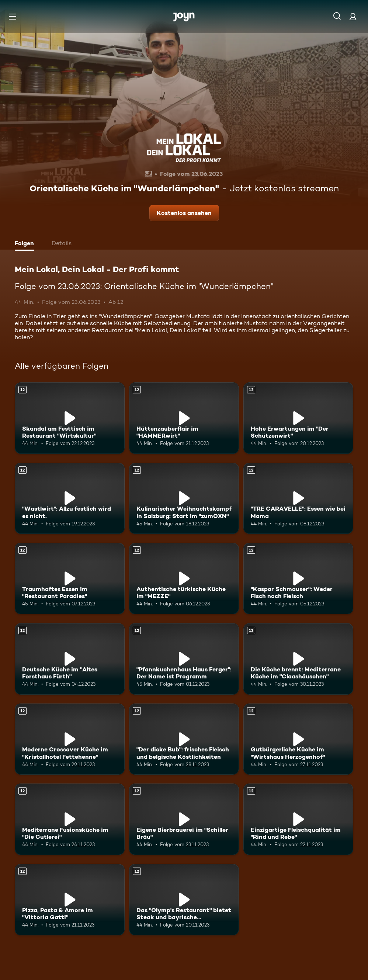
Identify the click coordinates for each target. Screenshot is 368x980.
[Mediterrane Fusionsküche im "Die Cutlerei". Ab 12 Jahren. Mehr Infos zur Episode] (70, 819)
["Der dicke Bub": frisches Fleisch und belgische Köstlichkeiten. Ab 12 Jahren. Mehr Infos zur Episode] (184, 739)
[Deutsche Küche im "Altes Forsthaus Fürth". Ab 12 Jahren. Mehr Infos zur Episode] (70, 659)
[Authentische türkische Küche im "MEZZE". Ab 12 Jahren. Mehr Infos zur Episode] (184, 578)
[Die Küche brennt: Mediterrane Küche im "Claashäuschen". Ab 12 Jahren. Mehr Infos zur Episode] (298, 659)
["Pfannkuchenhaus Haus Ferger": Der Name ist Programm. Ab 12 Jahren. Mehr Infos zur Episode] (184, 659)
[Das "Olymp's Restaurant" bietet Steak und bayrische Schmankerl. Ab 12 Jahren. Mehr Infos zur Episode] (184, 900)
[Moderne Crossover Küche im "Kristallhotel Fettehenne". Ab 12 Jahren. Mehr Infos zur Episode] (70, 739)
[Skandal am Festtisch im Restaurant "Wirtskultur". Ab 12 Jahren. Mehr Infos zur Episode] (70, 418)
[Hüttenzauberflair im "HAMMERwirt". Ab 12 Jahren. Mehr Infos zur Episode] (184, 418)
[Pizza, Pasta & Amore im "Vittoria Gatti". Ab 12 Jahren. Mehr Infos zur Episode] (70, 900)
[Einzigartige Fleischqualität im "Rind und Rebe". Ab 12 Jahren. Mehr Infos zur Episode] (298, 819)
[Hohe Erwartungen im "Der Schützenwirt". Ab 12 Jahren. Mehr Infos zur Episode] (298, 418)
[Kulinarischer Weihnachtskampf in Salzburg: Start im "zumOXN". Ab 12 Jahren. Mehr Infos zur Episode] (184, 498)
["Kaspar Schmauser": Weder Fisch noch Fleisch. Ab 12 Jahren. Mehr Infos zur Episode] (298, 578)
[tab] (26, 244)
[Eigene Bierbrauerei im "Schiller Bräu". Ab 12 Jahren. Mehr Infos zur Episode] (184, 819)
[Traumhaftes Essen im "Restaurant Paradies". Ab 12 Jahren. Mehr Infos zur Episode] (70, 578)
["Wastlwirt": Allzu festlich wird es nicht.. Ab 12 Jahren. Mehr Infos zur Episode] (70, 498)
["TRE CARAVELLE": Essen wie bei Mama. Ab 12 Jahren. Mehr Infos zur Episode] (298, 498)
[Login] (353, 16)
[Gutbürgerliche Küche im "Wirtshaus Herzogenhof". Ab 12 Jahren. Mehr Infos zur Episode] (298, 739)
